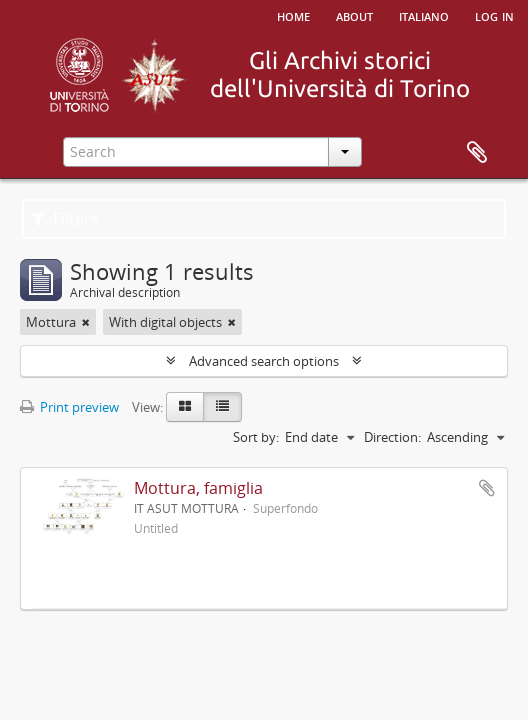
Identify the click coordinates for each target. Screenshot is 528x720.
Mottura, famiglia (198, 488)
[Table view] (222, 407)
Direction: (392, 437)
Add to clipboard (487, 488)
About (354, 15)
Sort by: (256, 437)
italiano (424, 15)
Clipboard (477, 153)
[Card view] (185, 407)
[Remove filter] (86, 322)
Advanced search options (264, 361)
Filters (65, 219)
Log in (494, 15)
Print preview (69, 407)
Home (293, 15)
